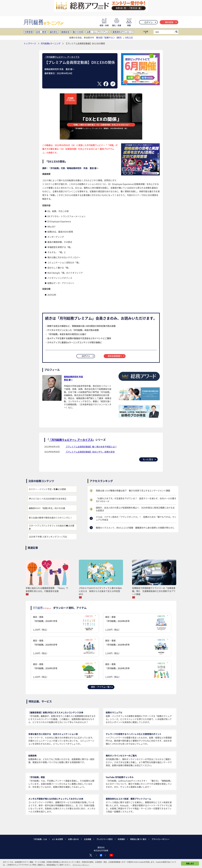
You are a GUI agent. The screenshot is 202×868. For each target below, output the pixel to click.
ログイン (150, 22)
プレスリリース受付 (104, 839)
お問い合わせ (73, 839)
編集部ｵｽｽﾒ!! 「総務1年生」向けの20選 (47, 508)
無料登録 (171, 22)
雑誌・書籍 (65, 623)
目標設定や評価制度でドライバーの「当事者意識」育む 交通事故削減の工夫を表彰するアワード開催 (154, 591)
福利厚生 (54, 32)
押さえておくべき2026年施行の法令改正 (48, 499)
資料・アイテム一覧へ (102, 687)
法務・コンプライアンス (98, 32)
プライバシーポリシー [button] (81, 865)
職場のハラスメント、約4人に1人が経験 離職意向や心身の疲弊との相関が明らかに (135, 528)
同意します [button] (190, 863)
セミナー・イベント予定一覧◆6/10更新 (47, 489)
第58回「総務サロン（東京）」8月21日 (114, 37)
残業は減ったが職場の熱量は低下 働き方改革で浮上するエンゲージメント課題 (133, 490)
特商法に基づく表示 (138, 839)
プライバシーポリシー (161, 839)
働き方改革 (78, 32)
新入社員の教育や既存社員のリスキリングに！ (50, 518)
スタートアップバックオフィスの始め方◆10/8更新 (52, 527)
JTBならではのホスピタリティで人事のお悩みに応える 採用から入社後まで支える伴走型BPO (100, 591)
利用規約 (121, 839)
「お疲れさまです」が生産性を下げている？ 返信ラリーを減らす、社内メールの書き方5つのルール (136, 500)
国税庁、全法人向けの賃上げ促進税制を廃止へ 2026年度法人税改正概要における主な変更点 (135, 509)
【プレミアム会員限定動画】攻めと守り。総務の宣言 (90, 452)
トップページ (30, 43)
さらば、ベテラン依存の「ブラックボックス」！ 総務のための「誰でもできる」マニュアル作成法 (136, 518)
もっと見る (150, 459)
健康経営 (65, 32)
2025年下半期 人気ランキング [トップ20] (48, 537)
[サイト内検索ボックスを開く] (176, 32)
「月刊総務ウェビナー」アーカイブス (62, 57)
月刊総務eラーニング (51, 43)
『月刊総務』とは (40, 839)
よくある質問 (57, 839)
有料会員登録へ (116, 356)
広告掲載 (88, 839)
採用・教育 (41, 32)
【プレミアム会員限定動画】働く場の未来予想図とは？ (91, 447)
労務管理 (28, 32)
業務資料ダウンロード (123, 32)
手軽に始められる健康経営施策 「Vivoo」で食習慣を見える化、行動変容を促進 (47, 589)
